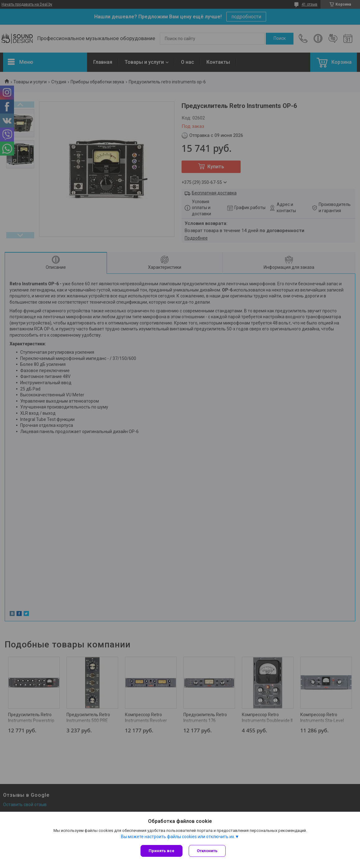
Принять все (162, 851)
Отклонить (207, 851)
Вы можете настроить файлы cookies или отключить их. (178, 837)
